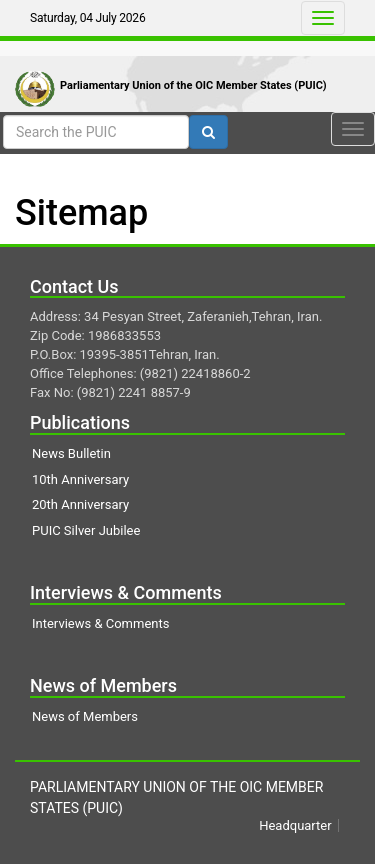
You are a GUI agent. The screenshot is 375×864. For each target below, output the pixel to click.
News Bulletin (71, 453)
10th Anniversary (80, 479)
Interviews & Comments (100, 623)
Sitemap (81, 213)
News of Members (85, 716)
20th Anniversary (80, 504)
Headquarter (295, 825)
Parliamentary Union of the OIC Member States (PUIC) (193, 85)
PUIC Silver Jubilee (86, 530)
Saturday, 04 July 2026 (87, 18)
